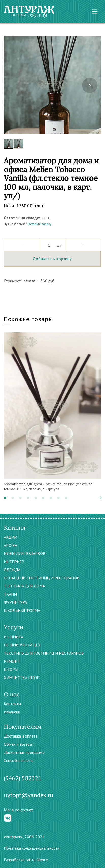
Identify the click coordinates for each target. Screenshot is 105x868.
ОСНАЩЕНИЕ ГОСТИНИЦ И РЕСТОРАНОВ (42, 578)
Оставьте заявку (40, 224)
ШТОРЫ (11, 669)
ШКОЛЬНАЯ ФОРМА (22, 610)
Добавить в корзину (52, 259)
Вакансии (12, 712)
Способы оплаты (19, 760)
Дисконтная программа (24, 752)
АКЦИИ (10, 537)
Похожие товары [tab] (28, 319)
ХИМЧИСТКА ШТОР (22, 678)
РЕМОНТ (12, 661)
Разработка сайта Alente (26, 860)
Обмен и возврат (19, 744)
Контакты (12, 704)
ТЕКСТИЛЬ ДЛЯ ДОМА (24, 586)
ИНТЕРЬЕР (14, 562)
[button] (5, 498)
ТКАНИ (10, 594)
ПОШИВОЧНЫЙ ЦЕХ (22, 645)
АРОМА (10, 545)
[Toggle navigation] (95, 12)
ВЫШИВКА (13, 637)
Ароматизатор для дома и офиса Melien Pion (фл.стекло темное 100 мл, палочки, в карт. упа (48, 487)
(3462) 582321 (23, 778)
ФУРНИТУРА (15, 602)
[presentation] (90, 85)
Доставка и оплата (21, 736)
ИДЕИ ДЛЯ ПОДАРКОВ (25, 553)
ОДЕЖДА (12, 570)
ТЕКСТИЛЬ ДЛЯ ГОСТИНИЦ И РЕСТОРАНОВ (44, 653)
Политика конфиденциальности (32, 848)
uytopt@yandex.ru (28, 795)
